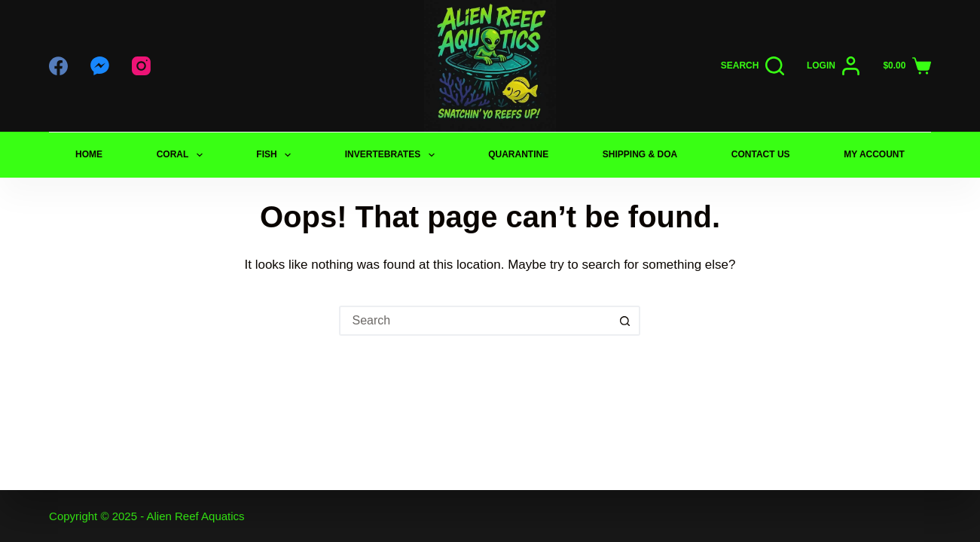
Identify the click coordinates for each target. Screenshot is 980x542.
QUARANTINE (518, 154)
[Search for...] (475, 321)
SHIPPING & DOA (640, 154)
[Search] (753, 66)
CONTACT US (761, 154)
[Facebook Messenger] (100, 66)
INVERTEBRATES (393, 155)
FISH (276, 155)
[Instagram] (141, 66)
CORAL (183, 155)
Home (89, 154)
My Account (874, 154)
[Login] (834, 66)
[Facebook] (58, 66)
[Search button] (625, 321)
